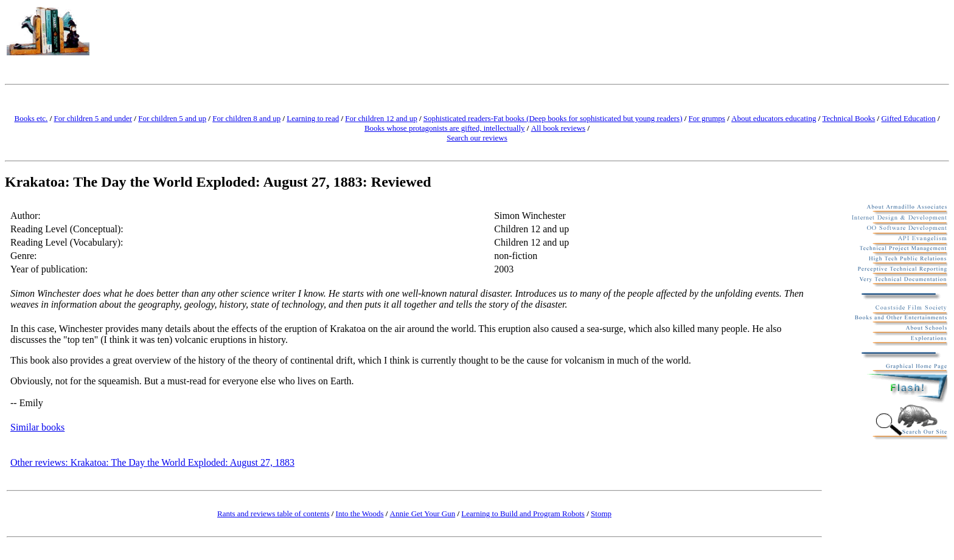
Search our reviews (477, 138)
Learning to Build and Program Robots (523, 513)
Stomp (601, 513)
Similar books (37, 427)
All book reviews (559, 128)
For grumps (707, 118)
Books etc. (31, 118)
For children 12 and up (381, 118)
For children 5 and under (93, 118)
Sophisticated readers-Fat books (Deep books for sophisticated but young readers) (553, 118)
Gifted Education (908, 118)
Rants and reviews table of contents (273, 513)
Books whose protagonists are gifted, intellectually (445, 128)
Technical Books (849, 118)
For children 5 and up (172, 118)
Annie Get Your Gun (423, 513)
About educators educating (774, 118)
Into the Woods (360, 513)
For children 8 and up (246, 118)
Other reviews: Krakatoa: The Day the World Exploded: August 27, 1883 (152, 462)
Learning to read (313, 118)
